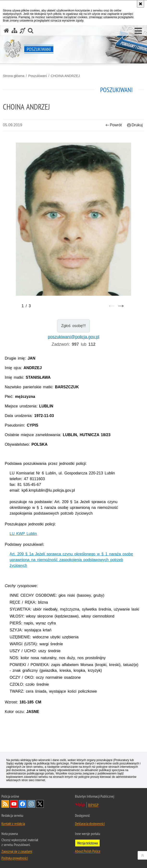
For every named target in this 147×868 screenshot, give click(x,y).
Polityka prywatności (15, 858)
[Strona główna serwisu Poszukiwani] (6, 31)
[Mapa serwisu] (14, 31)
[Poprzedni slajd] (112, 306)
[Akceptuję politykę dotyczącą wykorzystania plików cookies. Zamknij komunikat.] (141, 4)
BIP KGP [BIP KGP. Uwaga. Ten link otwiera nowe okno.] (93, 805)
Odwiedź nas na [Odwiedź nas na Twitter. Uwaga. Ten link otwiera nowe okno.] (40, 804)
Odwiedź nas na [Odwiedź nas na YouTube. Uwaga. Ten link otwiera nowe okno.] (14, 804)
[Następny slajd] (121, 306)
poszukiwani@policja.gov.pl (73, 337)
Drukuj (135, 125)
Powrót (114, 125)
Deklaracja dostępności (90, 823)
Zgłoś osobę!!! (74, 326)
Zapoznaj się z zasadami (17, 851)
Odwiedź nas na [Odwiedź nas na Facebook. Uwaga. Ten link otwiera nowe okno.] (23, 804)
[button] (138, 31)
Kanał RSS (5, 804)
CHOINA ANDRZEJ (65, 76)
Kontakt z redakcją (13, 823)
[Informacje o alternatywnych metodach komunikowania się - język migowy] (23, 31)
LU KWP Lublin (23, 534)
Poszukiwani (37, 76)
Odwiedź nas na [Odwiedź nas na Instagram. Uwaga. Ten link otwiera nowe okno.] (31, 804)
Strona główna (14, 76)
